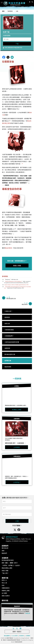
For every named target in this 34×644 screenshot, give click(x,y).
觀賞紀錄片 (10, 563)
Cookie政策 (14, 636)
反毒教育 (5, 558)
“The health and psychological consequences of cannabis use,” (17, 287)
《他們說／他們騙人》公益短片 (11, 565)
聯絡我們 (4, 553)
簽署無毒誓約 (6, 588)
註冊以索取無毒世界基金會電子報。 (13, 48)
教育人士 (4, 580)
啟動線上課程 (6, 591)
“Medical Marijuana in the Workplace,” (14, 281)
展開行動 (5, 578)
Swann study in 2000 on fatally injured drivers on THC (17, 285)
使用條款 (22, 636)
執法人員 (4, 583)
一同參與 (17, 378)
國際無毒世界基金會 (12, 537)
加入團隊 (4, 593)
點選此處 (28, 613)
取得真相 (10, 11)
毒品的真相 (8, 248)
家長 (3, 585)
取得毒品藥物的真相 (8, 560)
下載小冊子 (5, 573)
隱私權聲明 (7, 636)
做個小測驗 (5, 571)
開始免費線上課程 (7, 568)
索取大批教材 (6, 596)
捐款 (3, 551)
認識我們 (5, 546)
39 (22, 163)
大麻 (17, 11)
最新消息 (5, 600)
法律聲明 (28, 636)
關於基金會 (5, 548)
